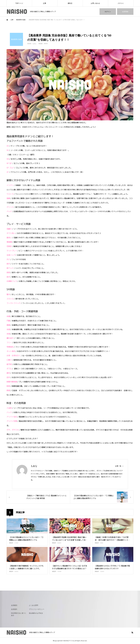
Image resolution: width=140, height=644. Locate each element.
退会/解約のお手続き (36, 613)
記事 (45, 3)
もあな (34, 44)
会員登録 (125, 12)
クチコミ (121, 3)
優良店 (70, 3)
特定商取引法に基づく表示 (19, 614)
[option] (70, 85)
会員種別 (14, 605)
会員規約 (14, 609)
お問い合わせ (95, 3)
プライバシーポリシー (37, 609)
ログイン (108, 12)
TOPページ (19, 3)
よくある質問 (33, 605)
